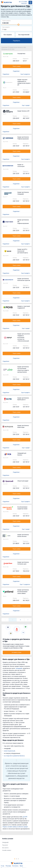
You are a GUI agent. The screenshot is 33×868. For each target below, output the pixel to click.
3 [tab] (18, 859)
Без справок (8, 35)
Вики (21, 866)
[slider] (18, 25)
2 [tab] (17, 859)
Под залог (5, 845)
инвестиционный (9, 751)
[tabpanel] (16, 845)
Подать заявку (17, 66)
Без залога (5, 848)
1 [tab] (15, 859)
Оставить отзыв (16, 652)
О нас (3, 866)
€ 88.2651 (24, 3)
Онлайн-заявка (7, 850)
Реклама (8, 866)
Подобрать (17, 41)
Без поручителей (24, 35)
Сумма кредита (6, 21)
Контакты (15, 866)
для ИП (25, 817)
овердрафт (19, 668)
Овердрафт (5, 842)
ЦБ (20, 2)
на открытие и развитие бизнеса (14, 756)
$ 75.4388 (24, 2)
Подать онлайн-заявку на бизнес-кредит (15, 827)
